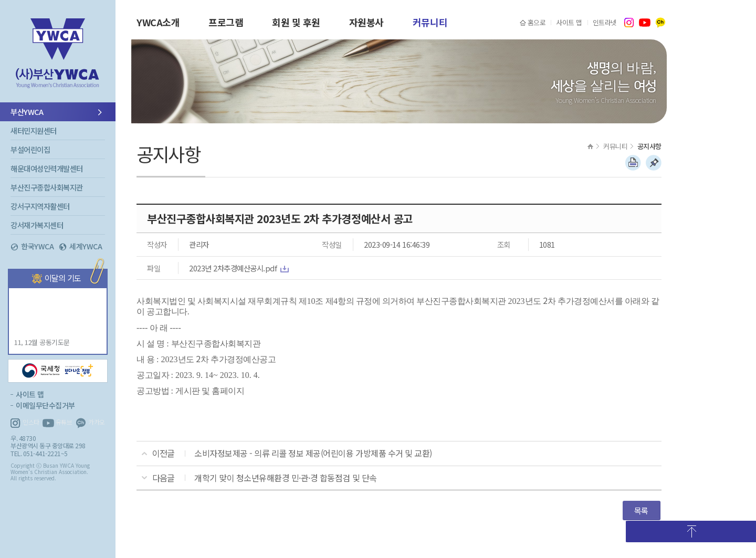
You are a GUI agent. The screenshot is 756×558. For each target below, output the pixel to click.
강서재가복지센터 (37, 225)
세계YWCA (86, 246)
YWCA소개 (158, 22)
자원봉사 (366, 22)
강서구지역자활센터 (40, 206)
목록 (641, 510)
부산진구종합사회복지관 (47, 187)
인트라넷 (605, 22)
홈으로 (537, 22)
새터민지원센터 (34, 130)
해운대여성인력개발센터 (47, 168)
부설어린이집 (30, 149)
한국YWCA (37, 246)
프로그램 (226, 22)
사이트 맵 (569, 22)
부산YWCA (58, 60)
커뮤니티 (430, 22)
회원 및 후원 (296, 22)
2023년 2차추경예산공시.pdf (233, 268)
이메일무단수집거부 (45, 405)
